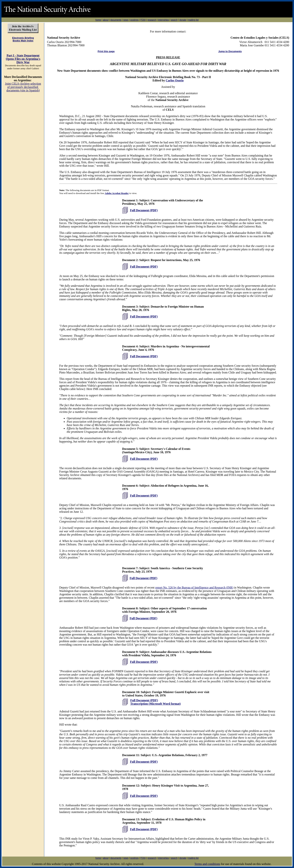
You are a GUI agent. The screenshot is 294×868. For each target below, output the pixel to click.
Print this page (106, 51)
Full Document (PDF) (144, 210)
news (126, 20)
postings (135, 20)
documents (116, 20)
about (106, 20)
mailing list (193, 20)
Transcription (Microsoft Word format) (156, 704)
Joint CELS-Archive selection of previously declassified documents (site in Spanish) (23, 87)
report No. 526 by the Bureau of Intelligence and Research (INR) (194, 588)
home (98, 20)
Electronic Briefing (23, 38)
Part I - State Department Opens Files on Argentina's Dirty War (23, 59)
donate (183, 20)
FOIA (143, 20)
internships (163, 20)
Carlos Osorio (175, 80)
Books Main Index (23, 41)
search (174, 20)
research (152, 20)
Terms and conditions (207, 864)
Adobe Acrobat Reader (117, 193)
